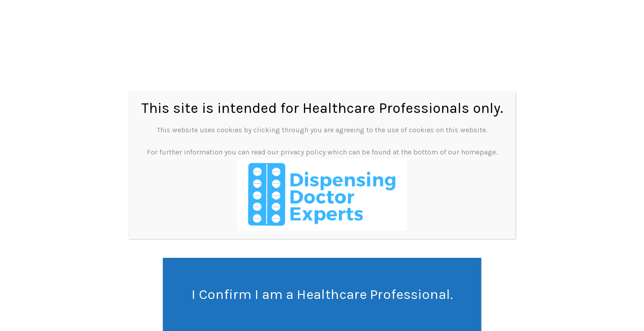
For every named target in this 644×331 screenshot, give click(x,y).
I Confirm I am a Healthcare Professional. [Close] (322, 294)
